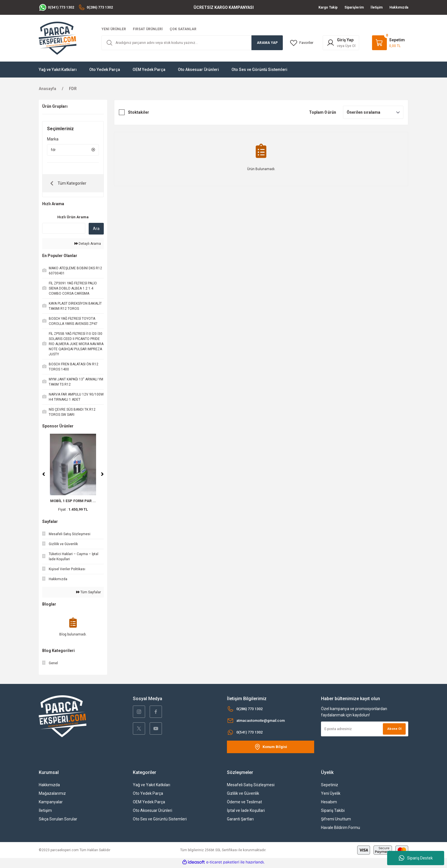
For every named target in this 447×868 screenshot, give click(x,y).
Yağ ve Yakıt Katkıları (152, 787)
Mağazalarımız (52, 795)
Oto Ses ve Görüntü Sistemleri (160, 821)
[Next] (102, 476)
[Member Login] (342, 43)
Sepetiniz (330, 787)
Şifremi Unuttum (336, 821)
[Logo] (58, 38)
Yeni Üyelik (331, 795)
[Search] (192, 43)
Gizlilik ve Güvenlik (243, 795)
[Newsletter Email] (365, 731)
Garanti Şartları (240, 821)
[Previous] (44, 476)
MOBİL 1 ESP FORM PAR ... (73, 503)
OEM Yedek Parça (149, 804)
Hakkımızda (49, 787)
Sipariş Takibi (333, 812)
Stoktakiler (139, 112)
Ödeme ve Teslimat (244, 804)
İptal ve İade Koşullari (246, 812)
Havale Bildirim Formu (341, 829)
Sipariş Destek (416, 858)
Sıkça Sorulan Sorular (58, 821)
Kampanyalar (51, 804)
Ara (96, 230)
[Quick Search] (64, 230)
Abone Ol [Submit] (393, 731)
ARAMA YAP (267, 43)
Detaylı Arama (88, 245)
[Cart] (388, 43)
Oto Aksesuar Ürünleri (153, 812)
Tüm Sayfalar (89, 594)
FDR (73, 89)
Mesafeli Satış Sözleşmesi (251, 787)
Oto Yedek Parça (148, 795)
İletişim (45, 812)
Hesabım (329, 804)
